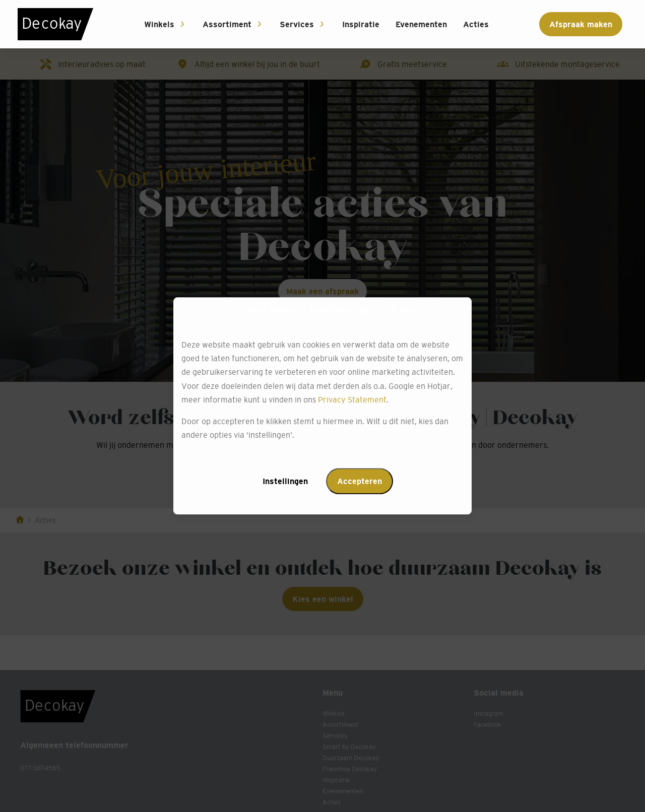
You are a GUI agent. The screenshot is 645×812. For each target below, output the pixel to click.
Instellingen (285, 482)
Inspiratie (361, 24)
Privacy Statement (352, 399)
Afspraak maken (581, 24)
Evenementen (421, 24)
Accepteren (360, 482)
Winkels (159, 24)
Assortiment (227, 24)
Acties (476, 24)
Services (297, 24)
